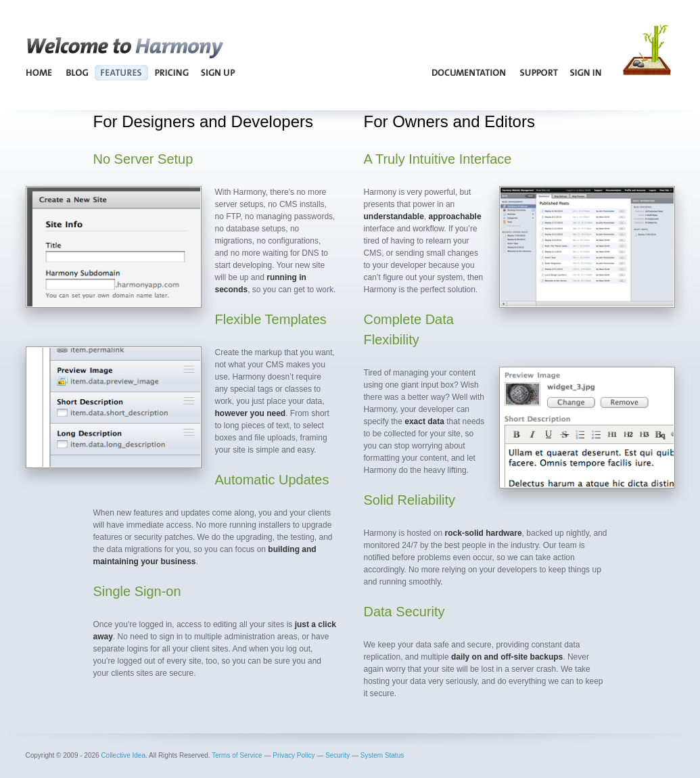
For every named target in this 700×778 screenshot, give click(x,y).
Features (122, 72)
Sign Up (217, 72)
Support (539, 72)
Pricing (172, 72)
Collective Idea (123, 755)
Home (40, 72)
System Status (382, 755)
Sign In (586, 72)
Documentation (469, 72)
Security (337, 755)
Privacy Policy (294, 755)
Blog (77, 72)
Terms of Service (237, 755)
